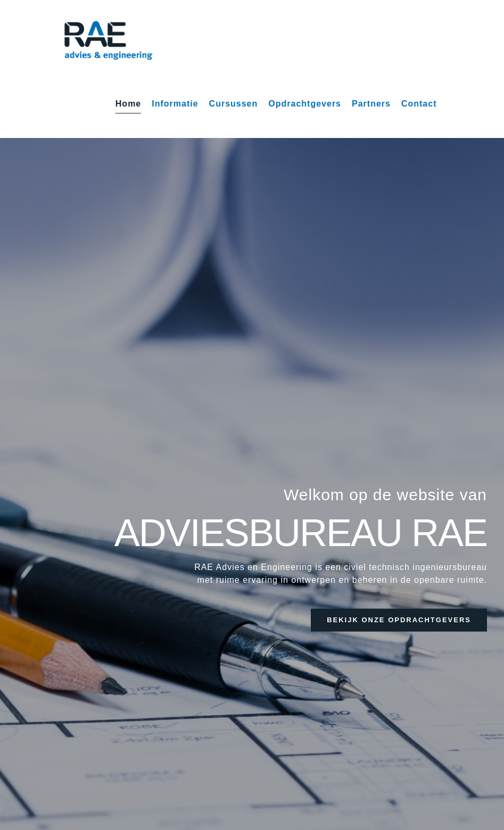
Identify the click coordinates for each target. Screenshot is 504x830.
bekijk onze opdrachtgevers (399, 620)
